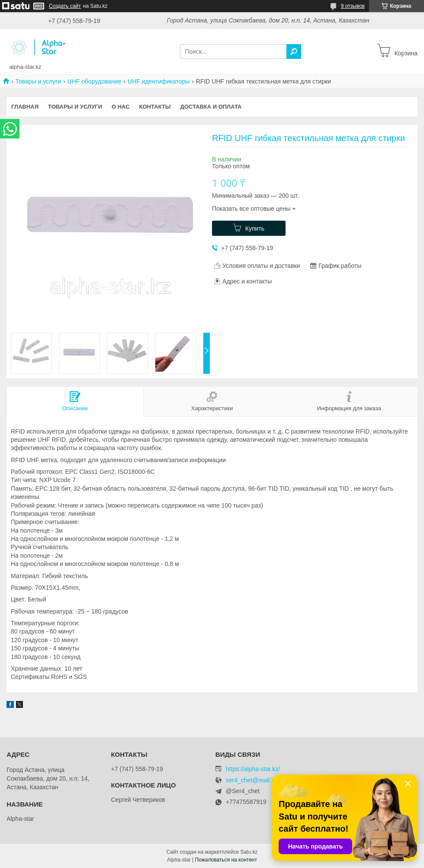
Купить (255, 228)
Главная (25, 107)
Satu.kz (249, 852)
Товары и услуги (38, 81)
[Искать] (294, 51)
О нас (121, 107)
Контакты (155, 107)
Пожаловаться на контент (226, 860)
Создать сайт (65, 6)
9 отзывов (353, 6)
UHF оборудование (95, 81)
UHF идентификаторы (159, 81)
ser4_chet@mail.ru (251, 780)
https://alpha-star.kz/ (253, 769)
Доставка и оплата (211, 107)
